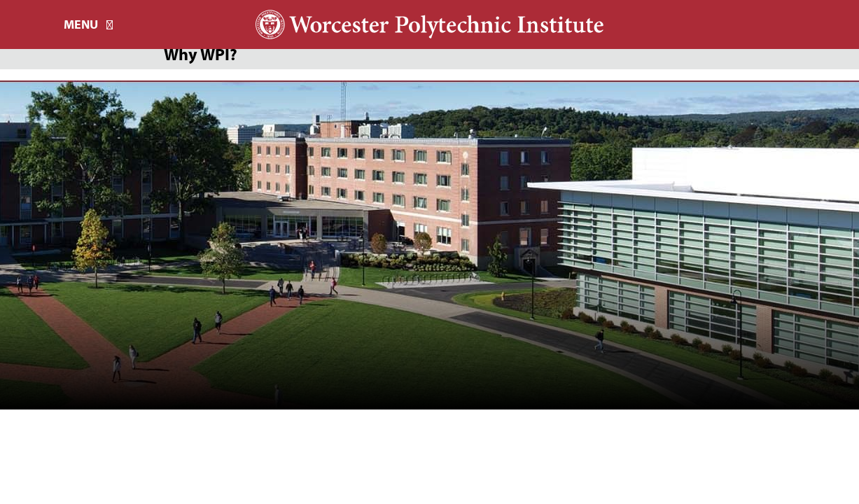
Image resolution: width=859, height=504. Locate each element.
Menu (81, 24)
